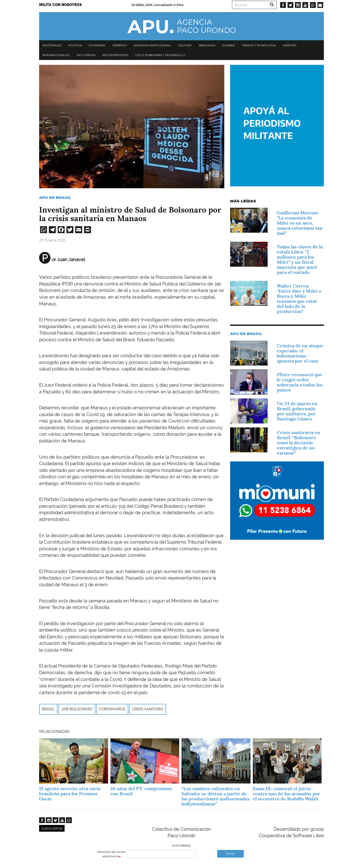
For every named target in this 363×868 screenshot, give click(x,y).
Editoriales (52, 45)
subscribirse (52, 828)
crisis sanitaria (148, 709)
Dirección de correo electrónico (111, 854)
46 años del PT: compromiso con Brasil (141, 791)
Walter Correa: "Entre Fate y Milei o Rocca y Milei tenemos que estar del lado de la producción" (299, 299)
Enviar (231, 854)
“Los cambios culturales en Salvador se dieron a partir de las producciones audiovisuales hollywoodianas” (216, 796)
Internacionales (56, 55)
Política (75, 45)
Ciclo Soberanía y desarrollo (160, 55)
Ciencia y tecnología (259, 45)
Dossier (229, 45)
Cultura (185, 45)
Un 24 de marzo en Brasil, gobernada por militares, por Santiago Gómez (297, 411)
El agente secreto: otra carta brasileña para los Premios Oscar (70, 794)
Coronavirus (112, 709)
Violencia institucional (152, 45)
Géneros (119, 45)
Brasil (48, 709)
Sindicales (207, 45)
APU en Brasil (55, 198)
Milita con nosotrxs (60, 5)
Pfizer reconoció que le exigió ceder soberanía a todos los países (300, 382)
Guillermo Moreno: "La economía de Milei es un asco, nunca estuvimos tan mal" (300, 223)
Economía (97, 45)
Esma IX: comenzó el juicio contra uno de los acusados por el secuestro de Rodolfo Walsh (286, 794)
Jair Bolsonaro (77, 709)
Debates (290, 45)
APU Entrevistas (115, 55)
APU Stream (86, 55)
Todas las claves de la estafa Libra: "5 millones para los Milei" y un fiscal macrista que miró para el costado (300, 260)
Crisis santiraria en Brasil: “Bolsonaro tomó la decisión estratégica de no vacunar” (299, 443)
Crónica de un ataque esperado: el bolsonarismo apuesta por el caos (300, 353)
